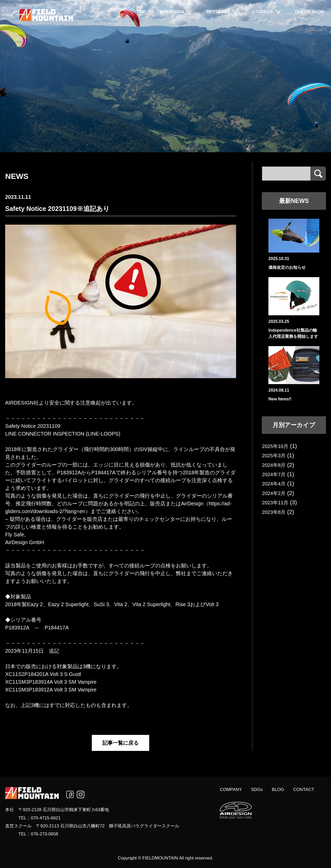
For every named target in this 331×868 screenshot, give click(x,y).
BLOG (275, 790)
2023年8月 (276, 512)
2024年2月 (276, 493)
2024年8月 (276, 465)
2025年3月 (276, 455)
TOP (139, 20)
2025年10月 (277, 446)
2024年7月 (276, 474)
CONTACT (303, 790)
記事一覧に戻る (121, 743)
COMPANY (225, 790)
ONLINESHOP (308, 20)
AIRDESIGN (170, 20)
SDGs (253, 790)
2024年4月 (276, 484)
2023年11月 (277, 502)
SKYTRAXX (216, 20)
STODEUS (261, 20)
